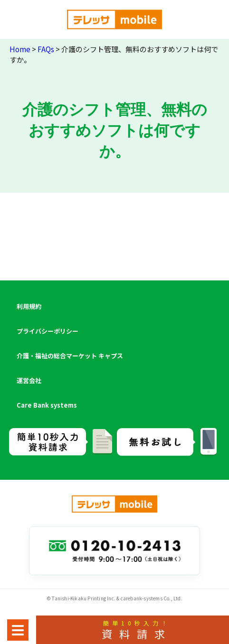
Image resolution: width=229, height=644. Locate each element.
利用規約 (29, 306)
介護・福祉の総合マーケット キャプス (70, 356)
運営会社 (29, 380)
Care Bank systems (47, 405)
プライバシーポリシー (48, 331)
